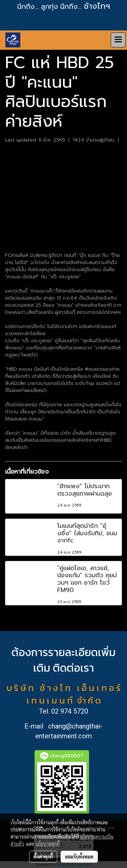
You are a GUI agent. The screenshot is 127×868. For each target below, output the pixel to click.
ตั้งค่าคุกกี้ (43, 856)
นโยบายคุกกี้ (48, 844)
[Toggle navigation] (118, 40)
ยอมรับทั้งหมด (79, 856)
